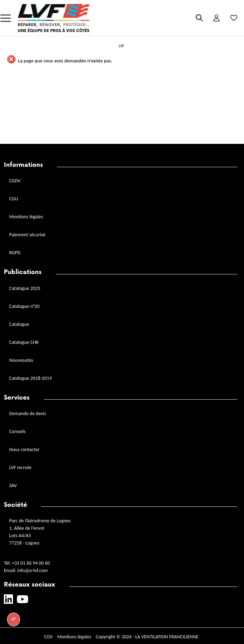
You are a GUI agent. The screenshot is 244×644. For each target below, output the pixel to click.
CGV (48, 637)
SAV (13, 485)
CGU (14, 199)
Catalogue (19, 324)
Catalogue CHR (24, 342)
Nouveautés (21, 360)
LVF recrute (21, 467)
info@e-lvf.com (32, 570)
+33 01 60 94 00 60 (31, 563)
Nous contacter (24, 449)
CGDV (15, 181)
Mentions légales (26, 217)
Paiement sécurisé (27, 235)
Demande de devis (28, 414)
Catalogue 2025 (25, 288)
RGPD (15, 253)
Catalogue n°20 (24, 306)
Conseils (17, 432)
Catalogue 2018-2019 (30, 378)
